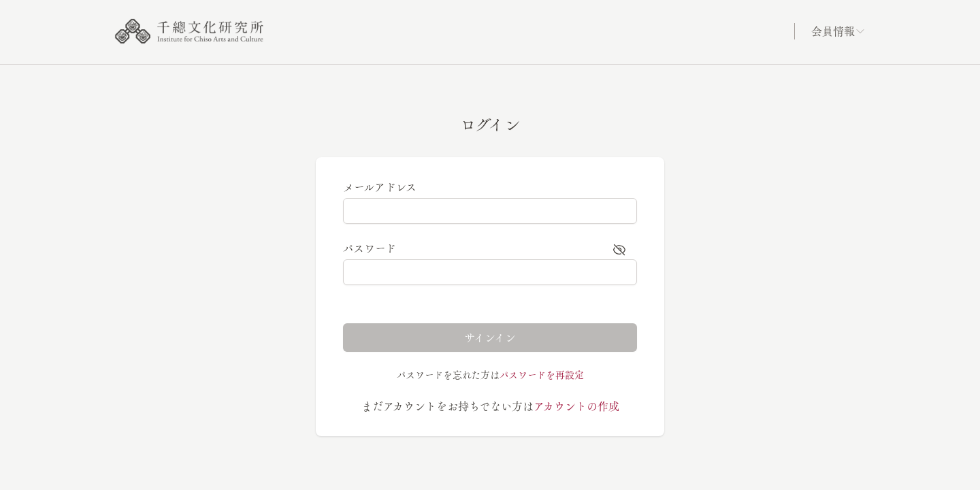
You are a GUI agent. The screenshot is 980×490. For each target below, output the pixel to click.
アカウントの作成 (576, 406)
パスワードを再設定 (542, 375)
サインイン (490, 338)
